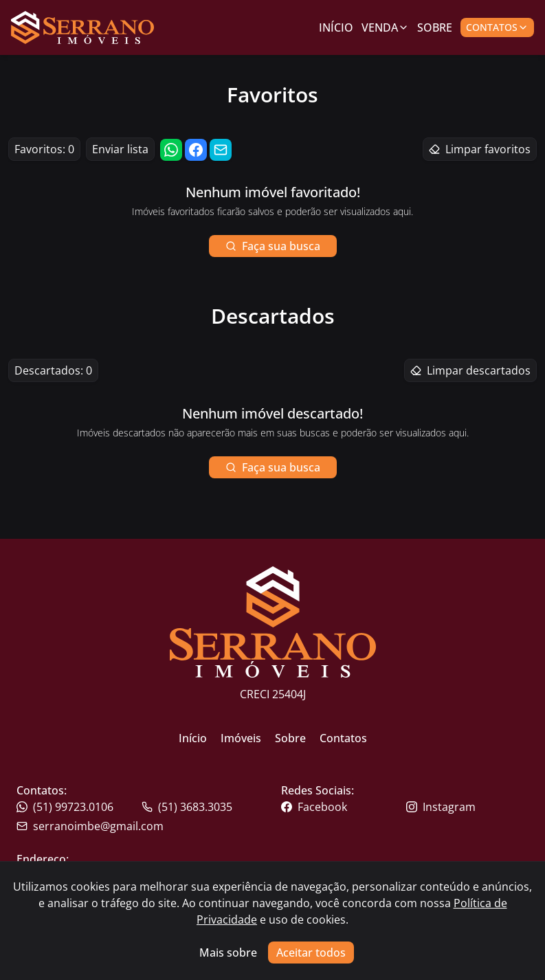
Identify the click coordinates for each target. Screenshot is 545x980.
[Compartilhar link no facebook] (196, 150)
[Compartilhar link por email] (221, 150)
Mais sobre (228, 953)
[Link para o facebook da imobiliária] (342, 807)
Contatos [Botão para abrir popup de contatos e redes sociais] (497, 27)
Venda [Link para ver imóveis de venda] (385, 27)
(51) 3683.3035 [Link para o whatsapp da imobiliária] (187, 807)
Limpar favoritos (480, 149)
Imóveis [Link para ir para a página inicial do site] (241, 738)
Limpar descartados (470, 370)
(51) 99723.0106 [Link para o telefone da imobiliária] (65, 807)
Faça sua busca (273, 246)
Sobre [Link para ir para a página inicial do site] (290, 738)
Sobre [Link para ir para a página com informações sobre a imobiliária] (435, 27)
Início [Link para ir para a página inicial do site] (193, 738)
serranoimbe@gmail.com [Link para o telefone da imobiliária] (90, 826)
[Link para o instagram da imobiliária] (467, 807)
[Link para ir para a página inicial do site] (82, 27)
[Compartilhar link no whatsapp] (171, 150)
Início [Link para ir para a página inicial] (336, 27)
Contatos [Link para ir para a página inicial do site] (343, 738)
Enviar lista (120, 149)
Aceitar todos (311, 953)
